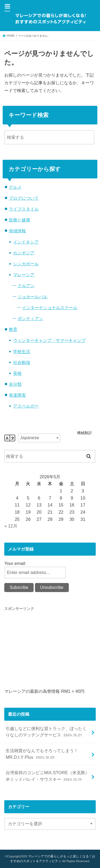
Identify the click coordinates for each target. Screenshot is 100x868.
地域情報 (17, 231)
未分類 (15, 384)
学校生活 (22, 351)
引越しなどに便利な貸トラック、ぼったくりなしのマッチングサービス (46, 732)
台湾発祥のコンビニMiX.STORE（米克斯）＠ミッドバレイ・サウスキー (47, 776)
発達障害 (17, 395)
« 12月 (11, 526)
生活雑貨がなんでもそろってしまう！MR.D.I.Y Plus (42, 754)
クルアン (26, 286)
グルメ (15, 187)
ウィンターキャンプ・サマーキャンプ (49, 340)
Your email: (15, 563)
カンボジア (24, 253)
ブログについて (24, 198)
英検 (17, 373)
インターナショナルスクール (50, 308)
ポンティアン (30, 318)
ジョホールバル (33, 297)
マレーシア (24, 275)
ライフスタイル (24, 209)
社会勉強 (22, 362)
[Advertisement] (49, 649)
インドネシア (26, 242)
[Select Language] (39, 438)
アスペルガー (26, 406)
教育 (13, 329)
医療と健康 (19, 220)
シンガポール (26, 264)
